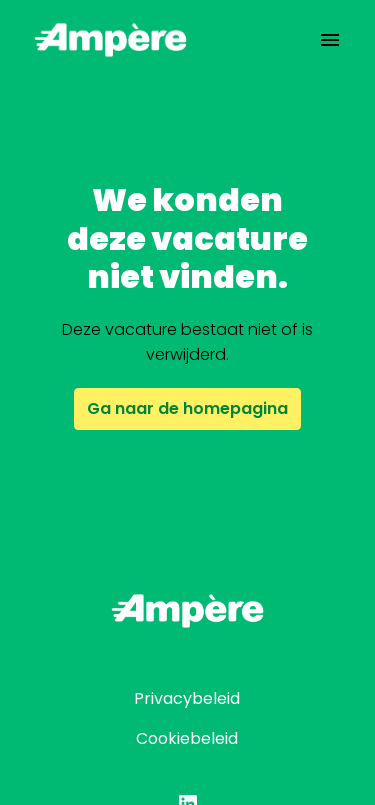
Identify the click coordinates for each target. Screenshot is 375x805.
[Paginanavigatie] (330, 40)
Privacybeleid (187, 698)
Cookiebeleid (187, 738)
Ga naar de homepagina (187, 408)
